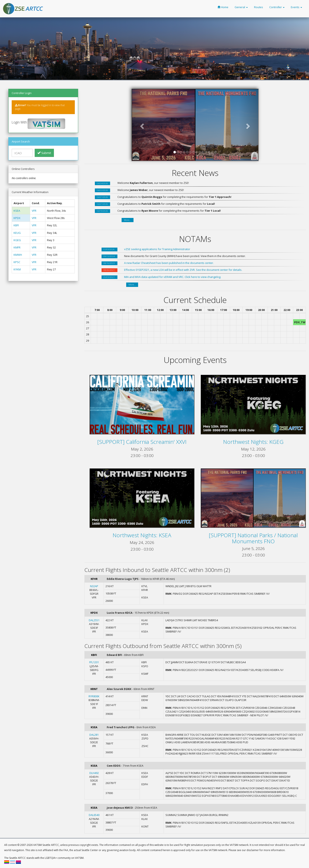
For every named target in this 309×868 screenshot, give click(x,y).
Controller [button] (277, 7)
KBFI (16, 225)
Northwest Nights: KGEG (253, 442)
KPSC (17, 262)
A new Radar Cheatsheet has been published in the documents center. (169, 263)
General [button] (241, 7)
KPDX (17, 218)
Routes (259, 7)
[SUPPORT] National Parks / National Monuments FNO (253, 538)
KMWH (18, 255)
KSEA (17, 211)
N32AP (94, 586)
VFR (34, 211)
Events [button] (296, 7)
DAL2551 (94, 620)
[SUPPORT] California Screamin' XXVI (142, 442)
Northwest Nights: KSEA (142, 535)
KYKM (17, 269)
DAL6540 (94, 815)
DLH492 (94, 773)
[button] (142, 125)
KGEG (17, 240)
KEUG (17, 233)
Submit (44, 153)
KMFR (17, 247)
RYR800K (94, 696)
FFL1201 (94, 662)
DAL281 (94, 735)
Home (223, 7)
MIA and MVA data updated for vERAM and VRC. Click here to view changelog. (173, 277)
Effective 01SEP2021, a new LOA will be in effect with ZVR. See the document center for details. (183, 270)
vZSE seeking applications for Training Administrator (157, 249)
